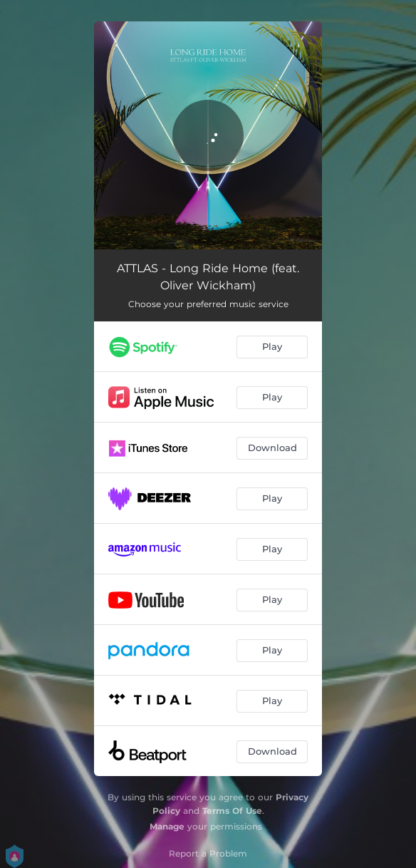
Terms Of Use (232, 811)
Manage (167, 826)
